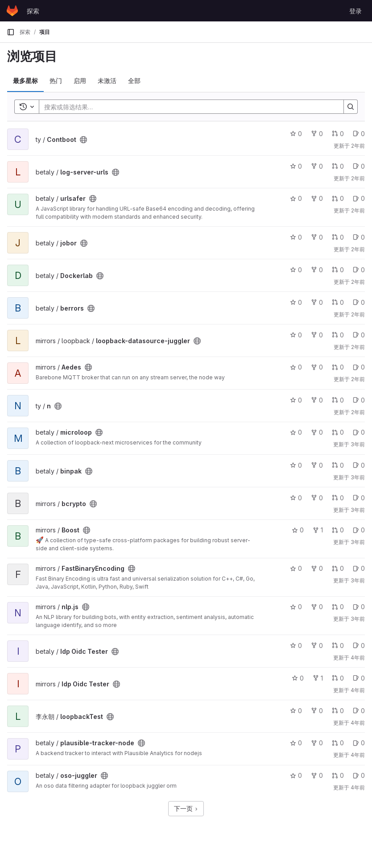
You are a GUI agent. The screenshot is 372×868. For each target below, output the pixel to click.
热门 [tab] (56, 81)
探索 (33, 11)
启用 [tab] (80, 81)
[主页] (12, 11)
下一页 (186, 808)
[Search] (187, 107)
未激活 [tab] (107, 81)
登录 (355, 11)
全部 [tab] (134, 81)
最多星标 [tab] (25, 81)
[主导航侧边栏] (11, 32)
